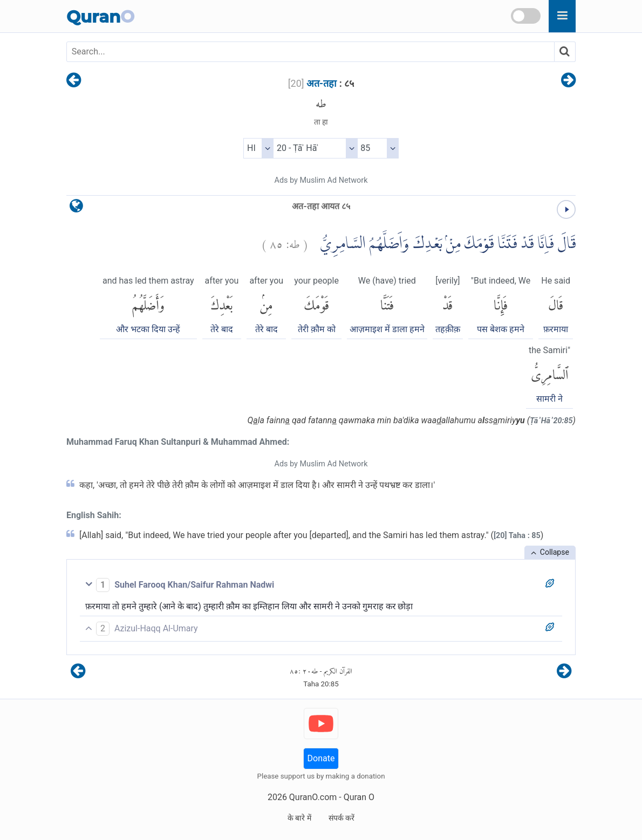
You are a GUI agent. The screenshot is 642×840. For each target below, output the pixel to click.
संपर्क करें (342, 818)
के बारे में (299, 818)
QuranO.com (313, 797)
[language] (76, 208)
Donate (321, 758)
